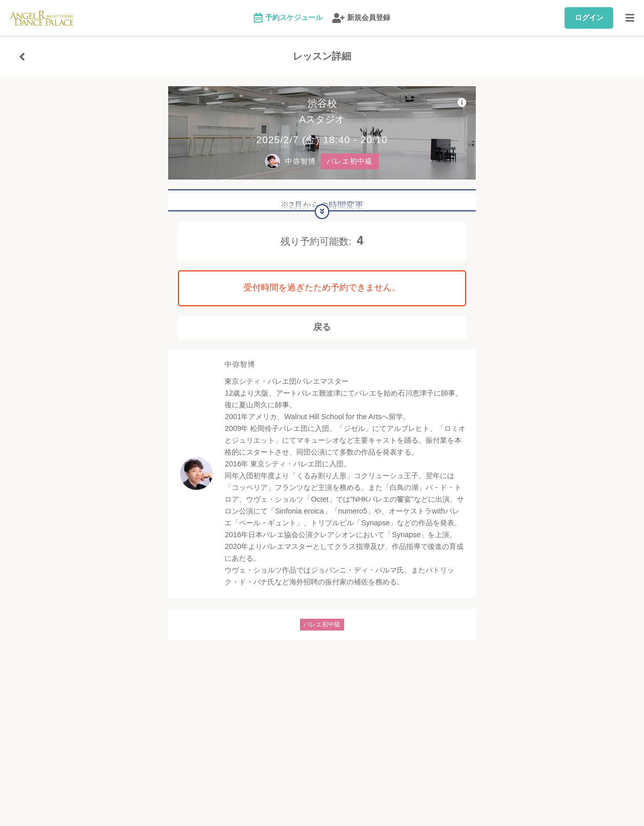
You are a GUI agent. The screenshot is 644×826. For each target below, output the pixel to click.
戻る (322, 331)
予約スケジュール (288, 18)
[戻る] (22, 56)
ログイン (589, 17)
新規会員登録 (361, 18)
